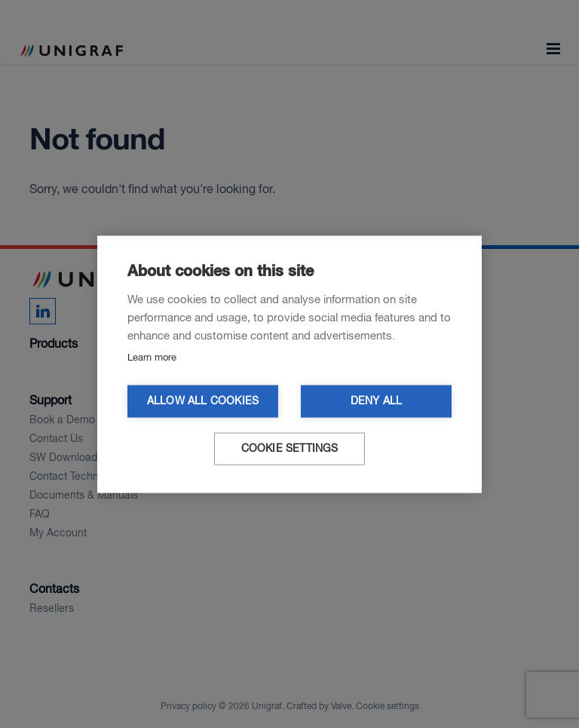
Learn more (152, 357)
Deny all (377, 401)
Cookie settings (290, 448)
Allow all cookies (203, 401)
